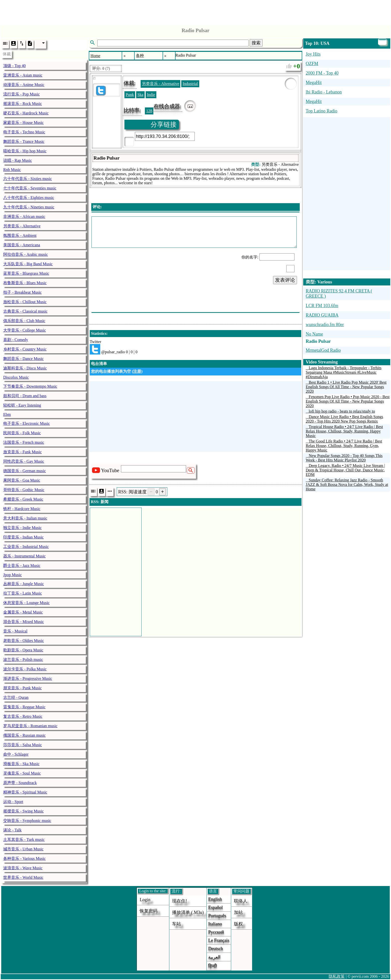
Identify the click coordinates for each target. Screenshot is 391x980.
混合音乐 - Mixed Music (24, 622)
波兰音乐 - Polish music (23, 660)
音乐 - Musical (15, 631)
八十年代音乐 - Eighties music (29, 198)
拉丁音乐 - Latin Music (23, 593)
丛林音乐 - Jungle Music (24, 584)
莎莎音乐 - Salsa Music (23, 745)
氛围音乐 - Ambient (20, 235)
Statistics (99, 333)
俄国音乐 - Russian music (24, 735)
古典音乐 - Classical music (25, 311)
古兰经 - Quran (16, 697)
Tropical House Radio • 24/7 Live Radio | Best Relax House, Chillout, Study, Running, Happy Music (344, 431)
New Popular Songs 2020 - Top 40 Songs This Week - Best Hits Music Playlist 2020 (344, 458)
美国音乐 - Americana (22, 245)
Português (217, 916)
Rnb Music (12, 170)
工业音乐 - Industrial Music (26, 547)
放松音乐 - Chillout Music (25, 302)
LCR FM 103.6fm (322, 306)
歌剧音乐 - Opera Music (23, 650)
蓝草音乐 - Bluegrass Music (26, 273)
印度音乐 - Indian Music (23, 537)
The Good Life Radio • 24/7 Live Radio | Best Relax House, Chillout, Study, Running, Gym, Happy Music (344, 446)
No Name (314, 334)
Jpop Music (12, 575)
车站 (177, 924)
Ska (140, 95)
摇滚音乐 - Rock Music (23, 104)
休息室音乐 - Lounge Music (26, 603)
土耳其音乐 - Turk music (24, 840)
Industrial (190, 84)
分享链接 (164, 125)
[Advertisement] (195, 11)
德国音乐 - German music (25, 471)
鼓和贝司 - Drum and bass (25, 396)
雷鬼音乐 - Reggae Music (24, 707)
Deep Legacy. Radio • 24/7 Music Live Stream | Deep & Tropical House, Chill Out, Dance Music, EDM (345, 470)
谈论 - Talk (12, 830)
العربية (214, 957)
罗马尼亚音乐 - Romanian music (30, 726)
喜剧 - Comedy (16, 340)
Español (215, 907)
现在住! (180, 901)
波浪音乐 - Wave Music (23, 868)
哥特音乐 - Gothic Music (24, 490)
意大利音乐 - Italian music (25, 518)
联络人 (241, 901)
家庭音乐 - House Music (23, 123)
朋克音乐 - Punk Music (22, 688)
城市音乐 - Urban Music (23, 849)
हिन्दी (213, 966)
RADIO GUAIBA (322, 315)
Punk (130, 95)
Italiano (215, 924)
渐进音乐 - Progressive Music (28, 678)
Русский (216, 932)
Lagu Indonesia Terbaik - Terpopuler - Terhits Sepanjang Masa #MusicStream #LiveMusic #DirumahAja (344, 372)
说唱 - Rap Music (18, 160)
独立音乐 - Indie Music (22, 528)
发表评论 (285, 280)
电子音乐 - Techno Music (24, 132)
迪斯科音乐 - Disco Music (25, 368)
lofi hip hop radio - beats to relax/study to (342, 411)
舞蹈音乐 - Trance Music (24, 141)
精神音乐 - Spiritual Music (25, 792)
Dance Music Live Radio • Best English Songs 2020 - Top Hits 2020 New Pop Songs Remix (344, 419)
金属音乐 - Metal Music (23, 612)
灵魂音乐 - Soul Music (22, 773)
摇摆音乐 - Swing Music (23, 811)
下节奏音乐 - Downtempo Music (30, 386)
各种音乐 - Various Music (24, 858)
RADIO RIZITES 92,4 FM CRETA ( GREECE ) (339, 294)
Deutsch (216, 949)
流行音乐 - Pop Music (21, 94)
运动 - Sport (13, 802)
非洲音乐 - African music (24, 217)
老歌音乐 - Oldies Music (24, 641)
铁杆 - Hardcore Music (22, 509)
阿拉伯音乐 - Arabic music (26, 254)
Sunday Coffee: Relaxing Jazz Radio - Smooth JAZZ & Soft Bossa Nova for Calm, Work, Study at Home (347, 485)
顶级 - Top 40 (14, 66)
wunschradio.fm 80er (325, 325)
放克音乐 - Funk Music (22, 452)
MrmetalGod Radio (323, 350)
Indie (151, 95)
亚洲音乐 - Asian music (23, 75)
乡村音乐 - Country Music (25, 349)
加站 (238, 912)
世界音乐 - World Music (23, 877)
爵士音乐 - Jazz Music (22, 566)
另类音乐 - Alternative (22, 226)
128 (149, 111)
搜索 (256, 43)
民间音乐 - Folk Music (22, 433)
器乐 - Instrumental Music (24, 556)
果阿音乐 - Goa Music (22, 480)
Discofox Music (16, 377)
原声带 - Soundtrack (20, 783)
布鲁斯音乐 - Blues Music (25, 283)
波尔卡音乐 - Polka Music (25, 669)
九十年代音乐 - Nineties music (29, 207)
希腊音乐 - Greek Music (23, 499)
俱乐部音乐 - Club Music (24, 321)
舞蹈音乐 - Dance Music (23, 359)
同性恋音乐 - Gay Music (24, 461)
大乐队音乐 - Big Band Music (28, 264)
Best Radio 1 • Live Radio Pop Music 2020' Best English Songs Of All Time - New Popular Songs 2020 (346, 387)
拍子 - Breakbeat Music (22, 292)
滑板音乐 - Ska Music (21, 764)
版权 (238, 924)
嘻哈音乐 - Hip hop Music (25, 151)
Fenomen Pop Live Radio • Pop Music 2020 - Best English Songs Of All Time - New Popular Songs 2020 (348, 401)
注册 (137, 371)
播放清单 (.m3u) (188, 912)
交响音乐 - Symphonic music (27, 821)
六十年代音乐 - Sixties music (28, 179)
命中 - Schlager (16, 754)
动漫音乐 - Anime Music (24, 85)
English (215, 899)
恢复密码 (149, 911)
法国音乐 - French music (24, 442)
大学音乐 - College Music (25, 330)
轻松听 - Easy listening (22, 405)
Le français (219, 940)
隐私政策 (337, 976)
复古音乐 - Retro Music (23, 716)
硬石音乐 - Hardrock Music (26, 113)
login (145, 900)
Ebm (7, 414)
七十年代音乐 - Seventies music (30, 188)
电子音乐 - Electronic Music (27, 423)
